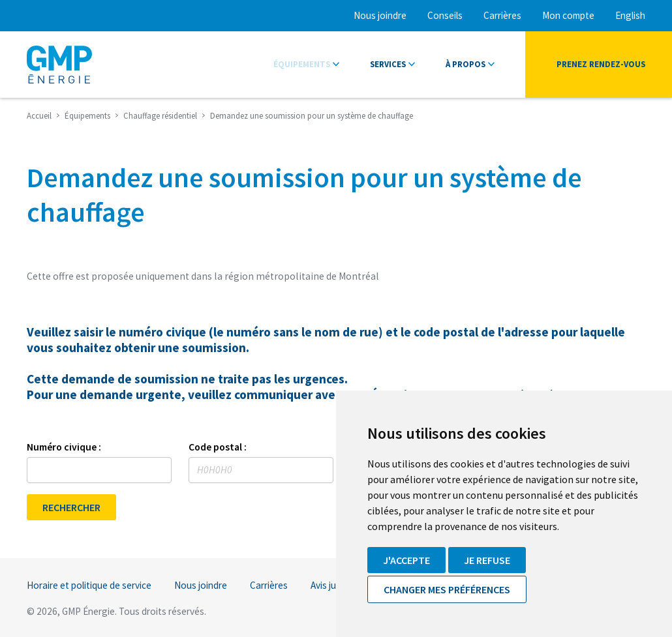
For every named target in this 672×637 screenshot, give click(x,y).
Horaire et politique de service (89, 585)
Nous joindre (380, 15)
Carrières (502, 15)
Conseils (445, 15)
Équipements (302, 64)
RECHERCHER (71, 507)
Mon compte (568, 15)
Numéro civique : (64, 447)
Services (388, 64)
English (630, 15)
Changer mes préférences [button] (447, 589)
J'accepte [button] (406, 560)
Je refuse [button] (487, 560)
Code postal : (218, 447)
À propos (466, 64)
